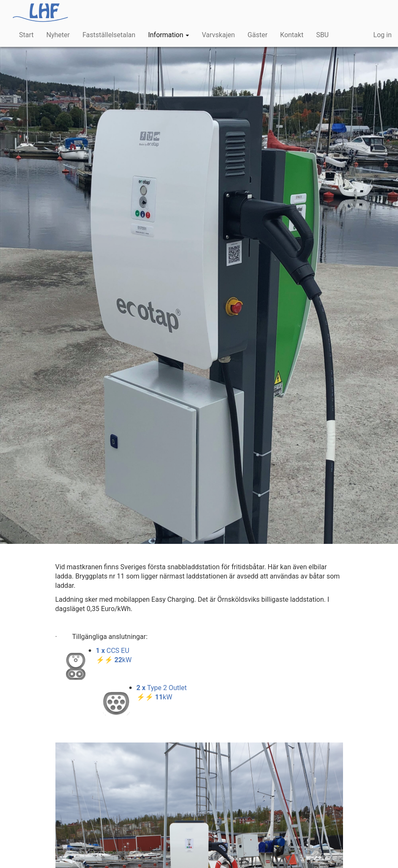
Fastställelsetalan (109, 35)
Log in (383, 35)
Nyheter (58, 35)
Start (26, 35)
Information (169, 35)
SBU (322, 35)
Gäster (257, 35)
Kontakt (292, 35)
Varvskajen (218, 35)
